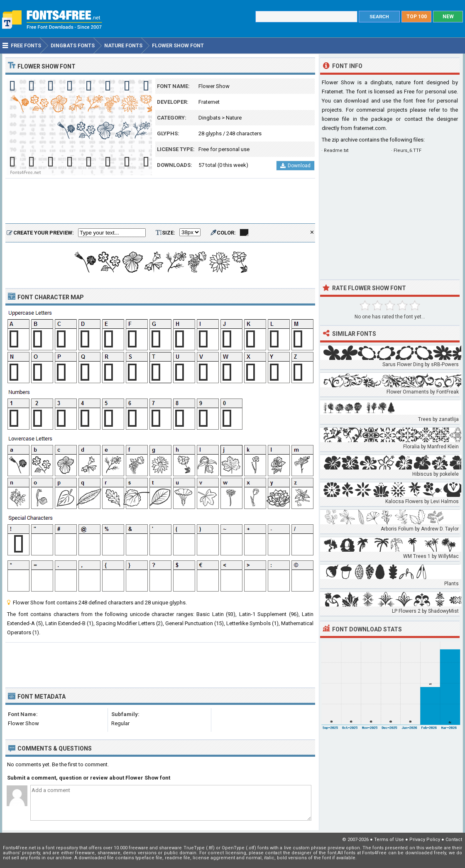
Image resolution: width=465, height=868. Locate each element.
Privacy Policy (425, 840)
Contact (454, 840)
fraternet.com (370, 128)
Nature (234, 118)
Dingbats (209, 118)
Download (295, 166)
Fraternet (209, 102)
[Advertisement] (160, 201)
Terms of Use (389, 840)
